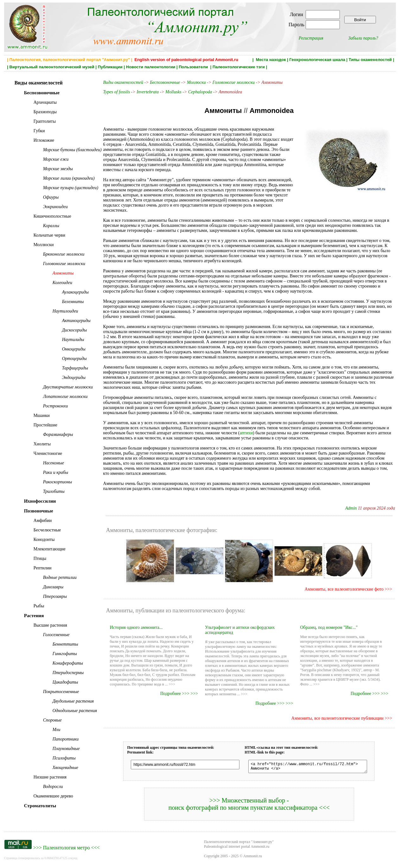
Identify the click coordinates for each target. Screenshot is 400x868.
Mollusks (173, 92)
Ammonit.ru (253, 858)
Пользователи (194, 67)
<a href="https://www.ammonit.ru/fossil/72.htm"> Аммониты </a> (308, 767)
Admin (351, 508)
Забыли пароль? (363, 38)
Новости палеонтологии (151, 67)
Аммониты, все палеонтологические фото (344, 589)
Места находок (271, 60)
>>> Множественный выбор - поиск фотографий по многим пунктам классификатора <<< (249, 806)
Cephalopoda (200, 92)
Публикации (110, 67)
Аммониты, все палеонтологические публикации (337, 718)
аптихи (246, 433)
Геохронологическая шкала (317, 60)
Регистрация (311, 38)
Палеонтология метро (67, 849)
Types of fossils (117, 92)
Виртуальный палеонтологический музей (52, 67)
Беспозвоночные (165, 82)
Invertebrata (148, 92)
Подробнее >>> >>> (179, 694)
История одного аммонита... (136, 627)
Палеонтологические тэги (239, 67)
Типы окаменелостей (370, 60)
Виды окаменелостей (124, 82)
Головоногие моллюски (234, 82)
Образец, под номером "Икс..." (329, 627)
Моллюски (196, 82)
